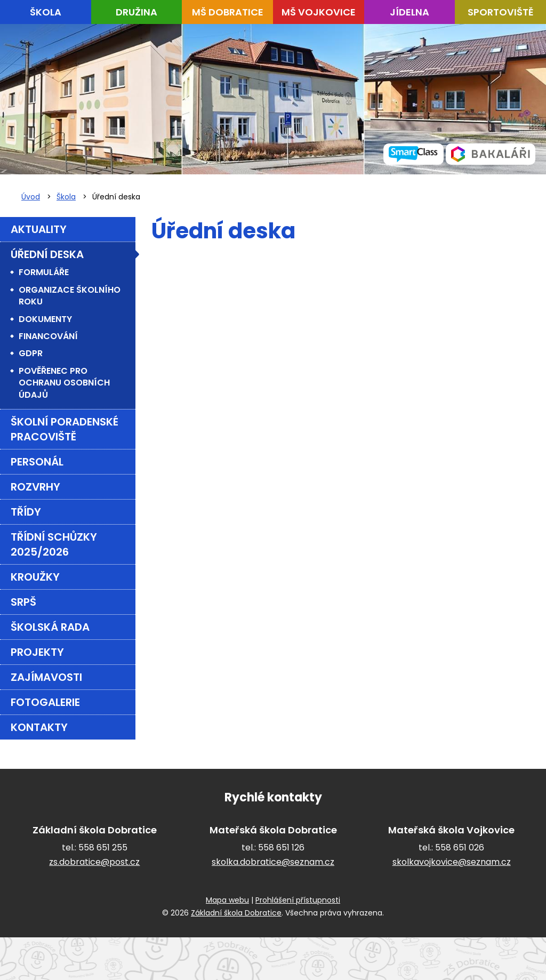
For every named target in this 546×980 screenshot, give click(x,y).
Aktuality (39, 229)
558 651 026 (460, 848)
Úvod (31, 197)
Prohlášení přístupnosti (298, 900)
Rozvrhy (35, 487)
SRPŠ (23, 602)
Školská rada (50, 627)
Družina (136, 12)
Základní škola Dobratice (236, 913)
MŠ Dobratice (228, 12)
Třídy (26, 512)
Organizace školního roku (70, 296)
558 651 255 (103, 848)
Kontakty (39, 727)
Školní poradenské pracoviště (65, 429)
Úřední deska (47, 254)
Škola (46, 12)
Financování (48, 336)
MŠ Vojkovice (319, 12)
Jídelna (409, 12)
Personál (37, 462)
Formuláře (44, 272)
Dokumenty (45, 319)
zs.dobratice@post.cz (94, 862)
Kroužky (35, 577)
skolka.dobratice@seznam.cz (273, 862)
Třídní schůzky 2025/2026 (54, 544)
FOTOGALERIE (45, 702)
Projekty (37, 652)
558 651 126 (281, 848)
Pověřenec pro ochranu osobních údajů (64, 383)
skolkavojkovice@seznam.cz (452, 862)
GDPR (31, 353)
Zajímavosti (46, 677)
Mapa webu (227, 900)
